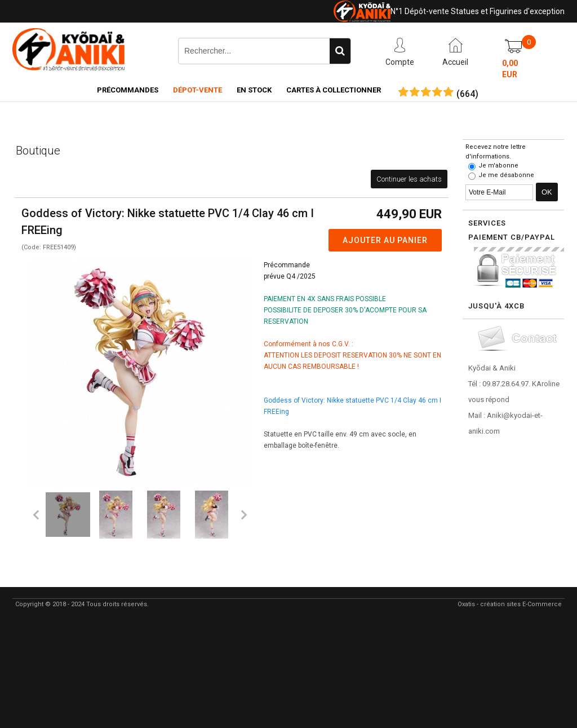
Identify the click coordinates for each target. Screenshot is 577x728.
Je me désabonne (506, 175)
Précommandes (128, 90)
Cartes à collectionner (334, 90)
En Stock (254, 90)
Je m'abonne (498, 166)
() (467, 94)
